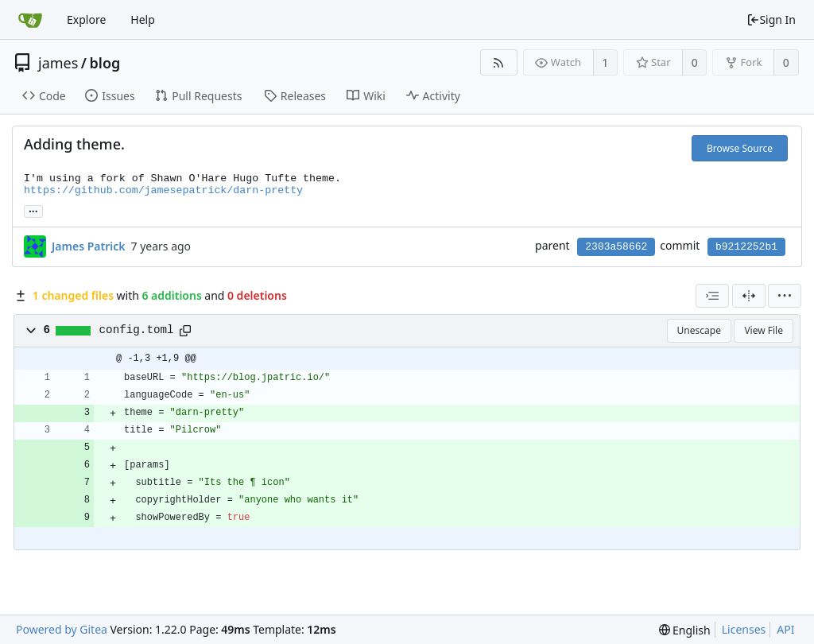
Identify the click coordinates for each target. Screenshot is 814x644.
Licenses (744, 629)
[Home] (30, 20)
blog (105, 63)
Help (143, 19)
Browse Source (740, 148)
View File (764, 330)
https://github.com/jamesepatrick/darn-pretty (163, 190)
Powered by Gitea (62, 629)
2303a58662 (616, 247)
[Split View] (749, 296)
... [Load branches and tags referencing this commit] (33, 210)
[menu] (785, 296)
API (785, 629)
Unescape (699, 330)
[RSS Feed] (499, 62)
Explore (86, 19)
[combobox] (712, 296)
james (58, 63)
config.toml (137, 330)
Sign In (771, 19)
